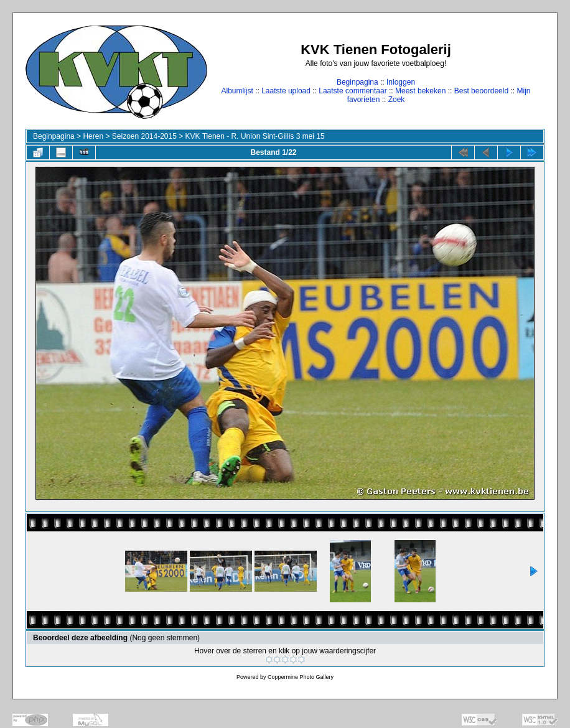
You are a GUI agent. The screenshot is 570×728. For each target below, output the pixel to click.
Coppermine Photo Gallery (301, 677)
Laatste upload (286, 91)
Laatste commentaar (353, 91)
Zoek (397, 100)
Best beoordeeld (481, 91)
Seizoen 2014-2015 (144, 136)
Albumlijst (237, 91)
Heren (93, 136)
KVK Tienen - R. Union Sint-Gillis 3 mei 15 (255, 136)
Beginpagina (357, 82)
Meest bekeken (420, 91)
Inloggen (401, 82)
